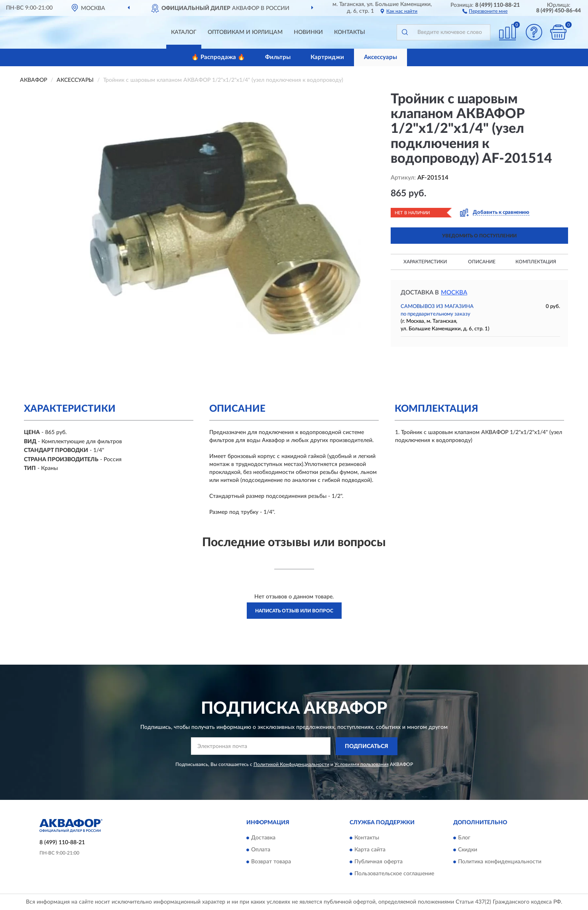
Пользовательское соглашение (394, 874)
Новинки (308, 32)
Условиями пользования (362, 764)
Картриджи (327, 57)
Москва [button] (454, 293)
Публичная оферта (379, 862)
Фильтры (278, 57)
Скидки (468, 850)
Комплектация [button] (536, 262)
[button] (485, 11)
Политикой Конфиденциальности (291, 764)
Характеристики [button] (425, 262)
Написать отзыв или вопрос (294, 611)
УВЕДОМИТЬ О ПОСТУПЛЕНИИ (479, 236)
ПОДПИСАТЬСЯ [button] (367, 746)
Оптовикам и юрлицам (245, 32)
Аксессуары (381, 57)
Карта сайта (370, 850)
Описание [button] (482, 262)
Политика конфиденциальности (500, 862)
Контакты (350, 32)
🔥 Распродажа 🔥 (218, 57)
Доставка (263, 838)
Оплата (261, 850)
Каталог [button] (184, 32)
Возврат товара (271, 862)
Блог (464, 838)
